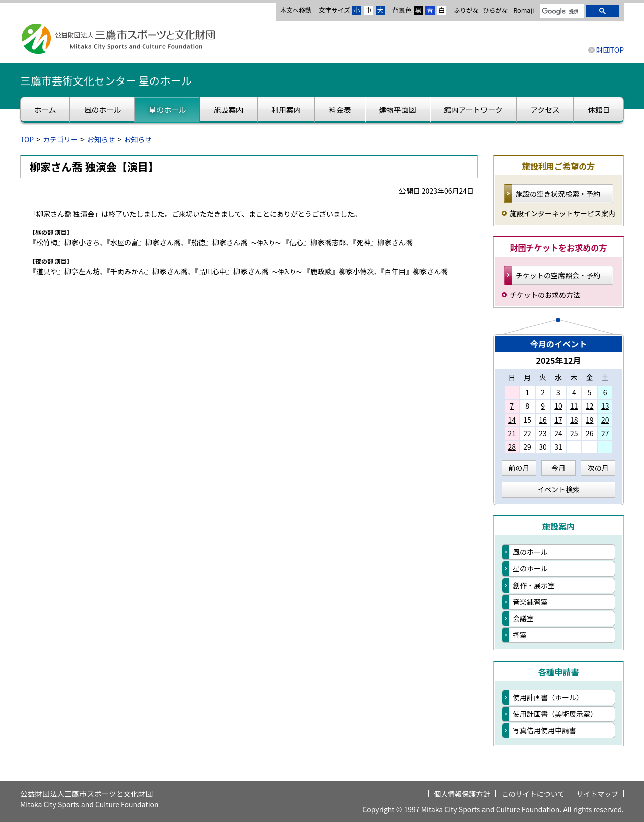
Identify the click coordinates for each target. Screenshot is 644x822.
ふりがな (466, 10)
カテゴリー (60, 139)
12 (590, 406)
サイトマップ (597, 794)
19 (590, 420)
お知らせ (101, 139)
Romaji (524, 10)
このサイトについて (533, 794)
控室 (520, 635)
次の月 (598, 468)
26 (590, 433)
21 (512, 433)
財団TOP (610, 50)
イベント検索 (558, 489)
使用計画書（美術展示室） (555, 714)
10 (558, 406)
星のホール (530, 568)
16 (543, 420)
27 (605, 433)
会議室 (523, 618)
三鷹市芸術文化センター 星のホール (106, 80)
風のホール (530, 552)
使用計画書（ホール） (548, 697)
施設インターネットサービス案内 (562, 213)
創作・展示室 (534, 585)
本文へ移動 (296, 10)
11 (574, 406)
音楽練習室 (530, 602)
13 (605, 406)
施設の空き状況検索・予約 (558, 194)
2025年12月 (558, 360)
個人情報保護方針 (462, 794)
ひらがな (495, 10)
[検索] (561, 12)
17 (558, 420)
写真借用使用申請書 (544, 730)
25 (574, 433)
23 (543, 433)
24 (558, 433)
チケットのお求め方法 (545, 295)
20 (605, 420)
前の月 (519, 468)
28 (512, 447)
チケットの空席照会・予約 (558, 275)
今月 (558, 468)
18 (574, 420)
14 (512, 420)
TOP (27, 139)
